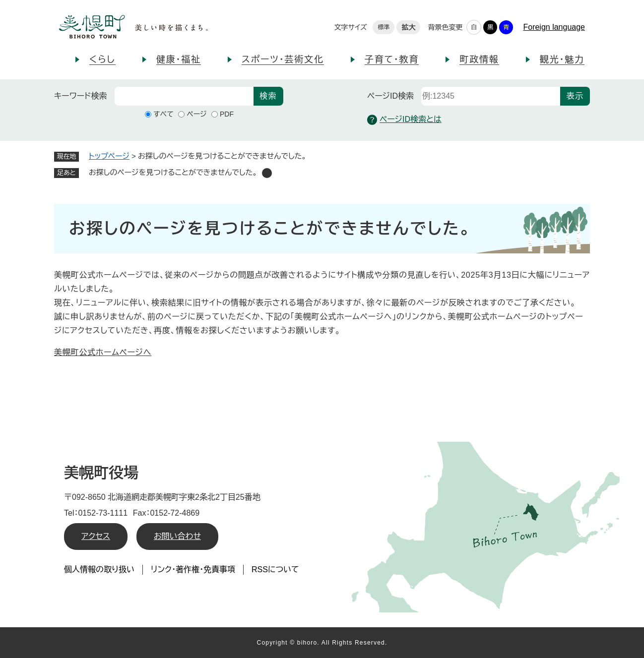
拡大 (408, 27)
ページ (196, 114)
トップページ (109, 156)
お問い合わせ (177, 536)
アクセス (96, 536)
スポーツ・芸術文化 (283, 60)
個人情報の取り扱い (99, 569)
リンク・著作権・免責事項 (193, 569)
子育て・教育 (392, 60)
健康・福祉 (179, 60)
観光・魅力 (562, 60)
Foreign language (554, 27)
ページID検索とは (404, 120)
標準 (384, 27)
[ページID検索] (491, 96)
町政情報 (479, 60)
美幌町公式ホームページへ (103, 352)
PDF (227, 114)
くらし (102, 60)
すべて (163, 114)
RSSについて (275, 569)
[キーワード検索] (184, 96)
